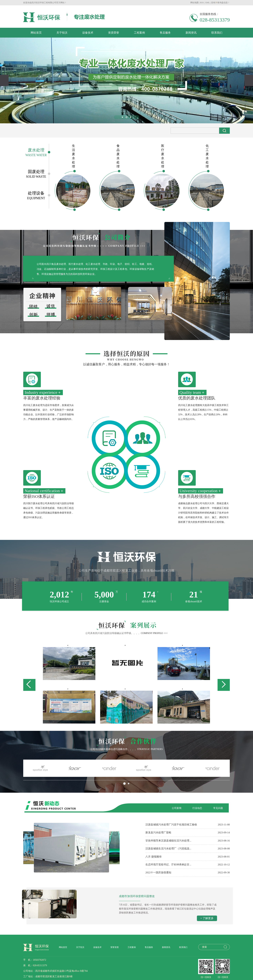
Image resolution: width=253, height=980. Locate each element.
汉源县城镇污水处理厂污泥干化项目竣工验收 (171, 825)
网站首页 (36, 33)
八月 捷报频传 (154, 857)
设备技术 (88, 33)
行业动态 (197, 808)
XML (207, 3)
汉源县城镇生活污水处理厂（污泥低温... (168, 849)
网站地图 (194, 3)
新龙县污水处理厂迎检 (158, 832)
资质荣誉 (114, 33)
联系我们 (217, 33)
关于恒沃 (62, 33)
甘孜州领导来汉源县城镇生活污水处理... (168, 841)
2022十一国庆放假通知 (158, 872)
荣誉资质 (115, 947)
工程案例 (139, 33)
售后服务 (165, 33)
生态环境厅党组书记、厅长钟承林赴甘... (168, 865)
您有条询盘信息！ (220, 3)
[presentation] (4, 80)
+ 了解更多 (207, 918)
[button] (122, 117)
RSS (202, 3)
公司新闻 (177, 808)
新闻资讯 (191, 33)
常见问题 (218, 808)
